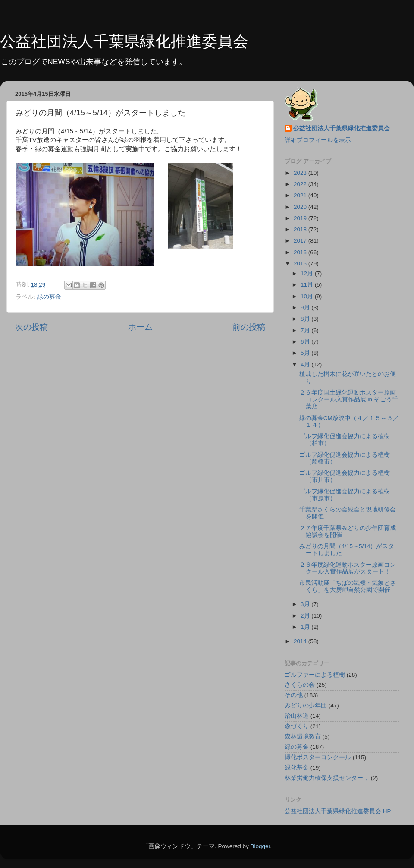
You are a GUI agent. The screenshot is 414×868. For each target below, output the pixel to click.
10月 (308, 296)
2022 (301, 184)
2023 (301, 173)
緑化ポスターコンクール (318, 757)
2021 (301, 195)
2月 (306, 616)
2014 (301, 641)
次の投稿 (31, 327)
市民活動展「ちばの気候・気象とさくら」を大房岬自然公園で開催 (348, 586)
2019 (301, 218)
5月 (306, 353)
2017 (301, 241)
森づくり (297, 726)
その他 (294, 695)
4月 (306, 365)
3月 (306, 604)
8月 (306, 319)
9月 (306, 308)
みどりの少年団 (306, 705)
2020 (301, 207)
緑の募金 (49, 297)
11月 (308, 285)
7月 (306, 330)
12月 (308, 273)
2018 (301, 229)
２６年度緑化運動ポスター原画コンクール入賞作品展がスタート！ (348, 568)
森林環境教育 (303, 737)
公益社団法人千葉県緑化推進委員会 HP (338, 811)
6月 (306, 342)
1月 (306, 627)
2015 (301, 264)
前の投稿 (249, 327)
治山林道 (297, 716)
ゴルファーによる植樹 (315, 675)
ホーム (140, 327)
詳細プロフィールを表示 (318, 140)
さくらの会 (300, 685)
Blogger (260, 846)
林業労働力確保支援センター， (327, 778)
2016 (301, 252)
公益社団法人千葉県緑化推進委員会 (124, 41)
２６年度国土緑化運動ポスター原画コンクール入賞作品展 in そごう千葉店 (349, 399)
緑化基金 (297, 768)
